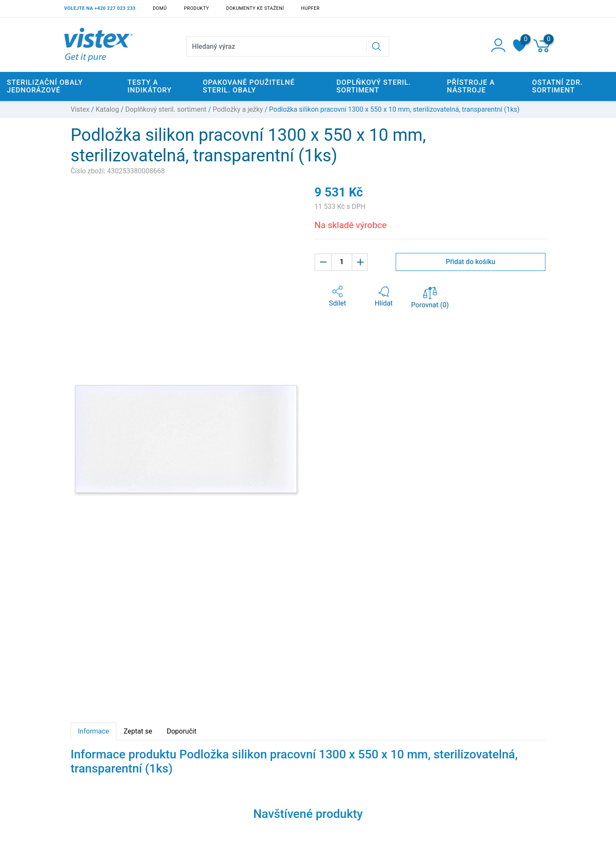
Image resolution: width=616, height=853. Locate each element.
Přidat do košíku (471, 262)
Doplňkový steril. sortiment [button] (374, 86)
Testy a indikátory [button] (150, 86)
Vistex (80, 109)
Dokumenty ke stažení (255, 8)
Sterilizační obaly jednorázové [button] (45, 86)
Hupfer (310, 8)
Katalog (108, 109)
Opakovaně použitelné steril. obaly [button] (249, 86)
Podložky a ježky (238, 109)
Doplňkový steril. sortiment (166, 109)
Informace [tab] (93, 731)
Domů (160, 8)
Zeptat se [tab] (138, 731)
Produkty (197, 8)
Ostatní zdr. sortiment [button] (558, 86)
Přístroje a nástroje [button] (471, 86)
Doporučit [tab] (182, 731)
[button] (338, 297)
